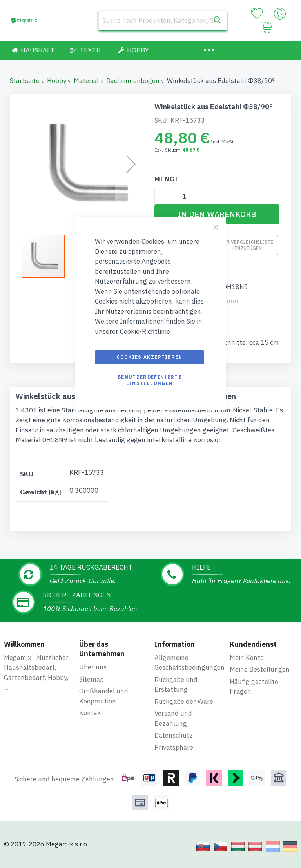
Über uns (93, 667)
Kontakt (91, 713)
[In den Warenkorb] (217, 214)
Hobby (57, 81)
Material (86, 81)
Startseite (25, 81)
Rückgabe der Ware (184, 702)
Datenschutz (174, 735)
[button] (131, 164)
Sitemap (92, 679)
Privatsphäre (174, 747)
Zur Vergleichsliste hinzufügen (247, 245)
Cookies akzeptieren (150, 357)
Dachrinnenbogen (133, 81)
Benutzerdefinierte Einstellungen (150, 380)
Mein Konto (247, 658)
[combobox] (163, 20)
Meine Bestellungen (260, 669)
